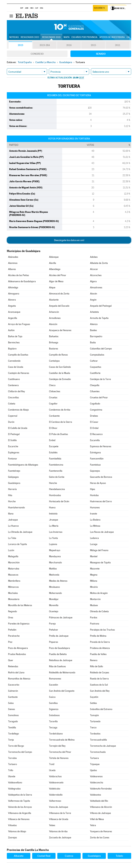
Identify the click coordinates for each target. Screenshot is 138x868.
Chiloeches (55, 391)
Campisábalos (97, 355)
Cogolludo (95, 404)
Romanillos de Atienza (19, 679)
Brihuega (54, 343)
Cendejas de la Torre (100, 379)
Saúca (52, 697)
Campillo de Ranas (58, 355)
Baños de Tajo (15, 336)
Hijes (93, 489)
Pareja (52, 624)
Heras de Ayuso (98, 483)
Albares (12, 269)
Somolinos (13, 715)
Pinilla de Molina (98, 636)
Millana (94, 581)
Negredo (12, 611)
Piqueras (54, 642)
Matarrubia (14, 569)
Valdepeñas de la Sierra (20, 795)
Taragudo (13, 721)
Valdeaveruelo (56, 783)
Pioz (10, 642)
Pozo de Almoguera (18, 648)
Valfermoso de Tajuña (19, 801)
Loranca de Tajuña (18, 544)
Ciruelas (53, 398)
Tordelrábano (56, 734)
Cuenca (69, 856)
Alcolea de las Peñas (19, 275)
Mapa (67, 37)
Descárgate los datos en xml (69, 240)
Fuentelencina (56, 465)
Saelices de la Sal (99, 685)
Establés (53, 453)
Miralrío (94, 587)
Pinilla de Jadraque (59, 636)
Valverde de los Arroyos (20, 807)
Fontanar (13, 459)
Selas (11, 703)
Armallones (55, 318)
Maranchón (14, 563)
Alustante (54, 300)
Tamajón (94, 715)
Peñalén (12, 630)
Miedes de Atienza (58, 581)
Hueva (52, 508)
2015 (93, 45)
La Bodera (95, 520)
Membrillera (14, 581)
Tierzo (93, 728)
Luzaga (94, 544)
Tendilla (12, 728)
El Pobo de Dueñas (58, 434)
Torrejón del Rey (57, 746)
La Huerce (13, 526)
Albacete (19, 856)
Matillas (53, 569)
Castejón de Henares (19, 373)
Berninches (14, 343)
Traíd (52, 764)
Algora (93, 281)
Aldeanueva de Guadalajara (22, 281)
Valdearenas (96, 776)
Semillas (53, 703)
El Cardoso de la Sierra (61, 422)
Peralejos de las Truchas (102, 630)
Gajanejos (95, 471)
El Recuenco (96, 434)
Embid (52, 440)
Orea (11, 618)
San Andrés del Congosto (62, 691)
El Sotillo (12, 440)
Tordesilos (95, 734)
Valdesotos (96, 795)
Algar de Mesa (56, 281)
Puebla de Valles (98, 654)
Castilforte (95, 373)
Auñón (11, 330)
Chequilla (95, 385)
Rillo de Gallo (96, 666)
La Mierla (54, 526)
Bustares (54, 349)
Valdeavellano (15, 783)
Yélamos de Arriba (58, 831)
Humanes (95, 508)
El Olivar (53, 428)
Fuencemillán (97, 459)
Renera (94, 660)
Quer (11, 660)
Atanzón (53, 324)
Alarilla (53, 263)
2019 (20, 45)
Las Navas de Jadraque (102, 532)
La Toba (12, 538)
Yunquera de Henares (101, 831)
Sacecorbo (14, 685)
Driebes (94, 416)
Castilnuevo (14, 379)
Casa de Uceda (16, 367)
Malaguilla (13, 556)
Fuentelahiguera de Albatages (23, 465)
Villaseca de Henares (19, 819)
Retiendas (13, 666)
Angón (93, 300)
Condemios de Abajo (18, 410)
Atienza (94, 324)
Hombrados (55, 495)
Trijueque (95, 764)
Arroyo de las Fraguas (19, 324)
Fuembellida (55, 459)
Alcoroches (96, 275)
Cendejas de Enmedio (60, 379)
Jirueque (54, 520)
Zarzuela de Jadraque (60, 838)
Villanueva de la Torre (60, 813)
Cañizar (94, 361)
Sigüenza (54, 709)
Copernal (13, 416)
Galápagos (13, 477)
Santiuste (13, 697)
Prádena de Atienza (100, 648)
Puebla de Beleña (58, 654)
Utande (12, 776)
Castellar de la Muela (60, 373)
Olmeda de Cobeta (99, 611)
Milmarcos (13, 587)
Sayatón (94, 697)
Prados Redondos (17, 654)
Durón (11, 422)
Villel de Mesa (97, 819)
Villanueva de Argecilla (20, 813)
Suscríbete (100, 8)
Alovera (12, 300)
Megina (94, 575)
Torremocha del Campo (20, 752)
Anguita (12, 306)
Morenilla (54, 605)
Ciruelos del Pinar (99, 398)
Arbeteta (94, 312)
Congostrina (96, 410)
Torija (11, 740)
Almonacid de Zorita (59, 294)
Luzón (11, 550)
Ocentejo (54, 611)
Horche (12, 501)
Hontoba (94, 495)
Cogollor (53, 404)
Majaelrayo (55, 550)
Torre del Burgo (16, 746)
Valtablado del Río (99, 801)
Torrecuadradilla (98, 740)
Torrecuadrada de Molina (62, 740)
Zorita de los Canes (100, 838)
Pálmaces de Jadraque (61, 618)
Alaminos (13, 263)
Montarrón (95, 599)
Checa (52, 385)
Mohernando (55, 593)
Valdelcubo (55, 789)
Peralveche (14, 636)
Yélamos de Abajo (17, 831)
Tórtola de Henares (59, 758)
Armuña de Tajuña (99, 318)
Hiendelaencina (57, 489)
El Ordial (94, 428)
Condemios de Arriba (60, 410)
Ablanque (54, 257)
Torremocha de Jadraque (103, 746)
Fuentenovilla (56, 471)
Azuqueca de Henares (60, 330)
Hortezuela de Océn (59, 501)
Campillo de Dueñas (18, 355)
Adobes (94, 257)
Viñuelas (12, 825)
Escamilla (95, 440)
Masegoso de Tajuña (100, 563)
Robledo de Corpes (100, 673)
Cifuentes (95, 391)
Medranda (54, 575)
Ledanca (94, 538)
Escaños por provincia (84, 37)
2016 (69, 45)
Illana (11, 514)
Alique (52, 288)
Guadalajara (14, 483)
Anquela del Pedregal (101, 306)
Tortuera (94, 758)
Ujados (93, 770)
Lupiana (53, 544)
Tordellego (13, 734)
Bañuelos (54, 336)
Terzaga (53, 728)
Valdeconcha (97, 783)
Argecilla (13, 318)
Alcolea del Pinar (58, 275)
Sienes (11, 709)
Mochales (13, 593)
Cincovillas (13, 398)
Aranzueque (14, 312)
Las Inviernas (56, 532)
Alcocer (94, 269)
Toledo (119, 856)
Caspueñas (96, 367)
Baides (93, 330)
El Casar (94, 422)
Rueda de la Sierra (99, 679)
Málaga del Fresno (99, 550)
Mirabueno (54, 587)
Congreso (37, 54)
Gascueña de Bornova (101, 477)
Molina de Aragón (99, 593)
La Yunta (53, 538)
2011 (118, 45)
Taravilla (53, 721)
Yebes (52, 825)
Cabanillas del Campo (101, 349)
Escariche (13, 446)
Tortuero (12, 764)
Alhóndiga (13, 288)
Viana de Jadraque (59, 807)
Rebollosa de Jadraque (61, 660)
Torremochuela (98, 752)
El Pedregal (14, 434)
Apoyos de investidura (112, 37)
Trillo (11, 770)
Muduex (94, 605)
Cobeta (12, 404)
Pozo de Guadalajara (59, 648)
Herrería (12, 489)
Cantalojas (54, 361)
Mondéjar (54, 599)
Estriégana (95, 453)
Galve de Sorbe (57, 477)
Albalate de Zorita (99, 263)
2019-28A (45, 45)
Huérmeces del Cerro (101, 501)
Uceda (52, 770)
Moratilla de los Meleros (20, 605)
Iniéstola (53, 514)
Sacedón (54, 685)
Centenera (13, 385)
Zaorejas (12, 838)
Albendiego (55, 269)
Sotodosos (54, 715)
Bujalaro (12, 349)
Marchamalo (55, 563)
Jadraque (13, 520)
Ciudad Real (44, 856)
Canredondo (14, 361)
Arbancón (54, 312)
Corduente (54, 416)
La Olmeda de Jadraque (20, 532)
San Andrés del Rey (100, 691)
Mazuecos (13, 575)
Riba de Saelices (57, 666)
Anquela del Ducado (59, 306)
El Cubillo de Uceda (18, 428)
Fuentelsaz (95, 465)
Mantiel (94, 556)
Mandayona (55, 556)
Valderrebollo (56, 795)
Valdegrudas (14, 789)
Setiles (93, 703)
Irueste (94, 514)
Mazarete (95, 569)
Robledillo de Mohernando (62, 673)
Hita (10, 495)
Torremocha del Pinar (60, 752)
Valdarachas (55, 776)
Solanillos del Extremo (101, 709)
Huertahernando (16, 508)
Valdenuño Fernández (101, 789)
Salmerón (13, 691)
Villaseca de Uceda (59, 819)
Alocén (94, 294)
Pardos (94, 618)
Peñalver (54, 630)
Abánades (13, 257)
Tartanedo (95, 721)
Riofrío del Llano (16, 673)
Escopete (54, 446)
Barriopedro (96, 336)
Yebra (93, 825)
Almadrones (96, 288)
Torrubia (12, 758)
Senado (101, 54)
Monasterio (14, 599)
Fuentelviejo (14, 471)
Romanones (55, 679)
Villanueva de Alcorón (101, 807)
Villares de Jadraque (100, 813)
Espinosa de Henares (101, 446)
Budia (93, 343)
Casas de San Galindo (60, 367)
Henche (53, 483)
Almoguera (14, 294)
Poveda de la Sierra (100, 642)
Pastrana (95, 624)
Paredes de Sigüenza (19, 624)
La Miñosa (95, 526)
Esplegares (14, 453)
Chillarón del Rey (17, 391)
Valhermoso (55, 801)
